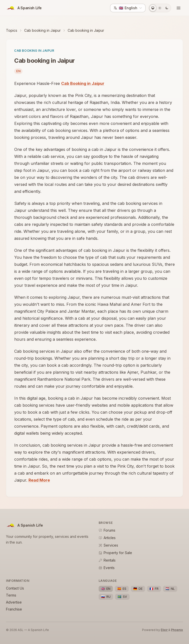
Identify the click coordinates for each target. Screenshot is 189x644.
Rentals (107, 560)
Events (107, 568)
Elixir (165, 630)
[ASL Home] (24, 8)
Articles (107, 538)
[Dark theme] (167, 8)
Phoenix (177, 630)
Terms (11, 595)
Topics (12, 30)
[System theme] (153, 8)
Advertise (14, 602)
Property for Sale (115, 553)
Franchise (14, 609)
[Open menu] (179, 8)
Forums (107, 530)
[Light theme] (160, 8)
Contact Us (15, 588)
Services (108, 545)
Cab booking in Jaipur (42, 30)
